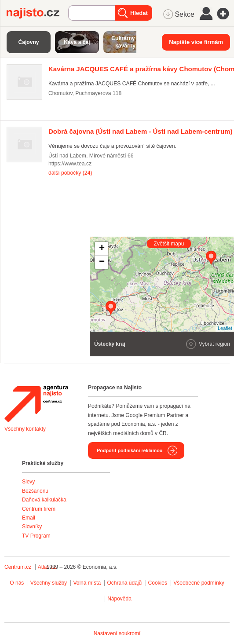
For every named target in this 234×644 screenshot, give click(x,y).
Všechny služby (49, 583)
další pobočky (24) (70, 173)
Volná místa (87, 583)
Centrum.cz (18, 567)
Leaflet (225, 328)
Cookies (158, 583)
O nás (17, 583)
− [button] (102, 262)
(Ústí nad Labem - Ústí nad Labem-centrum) (140, 131)
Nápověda (119, 599)
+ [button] (102, 249)
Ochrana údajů (124, 583)
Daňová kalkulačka (44, 500)
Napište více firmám (196, 42)
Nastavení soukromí (117, 633)
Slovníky (32, 527)
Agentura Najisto (36, 404)
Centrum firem (39, 509)
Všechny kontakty (25, 429)
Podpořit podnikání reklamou (130, 450)
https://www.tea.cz (70, 164)
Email (29, 518)
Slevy (28, 482)
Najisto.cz (37, 13)
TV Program (36, 536)
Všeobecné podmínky (199, 583)
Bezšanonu (35, 491)
